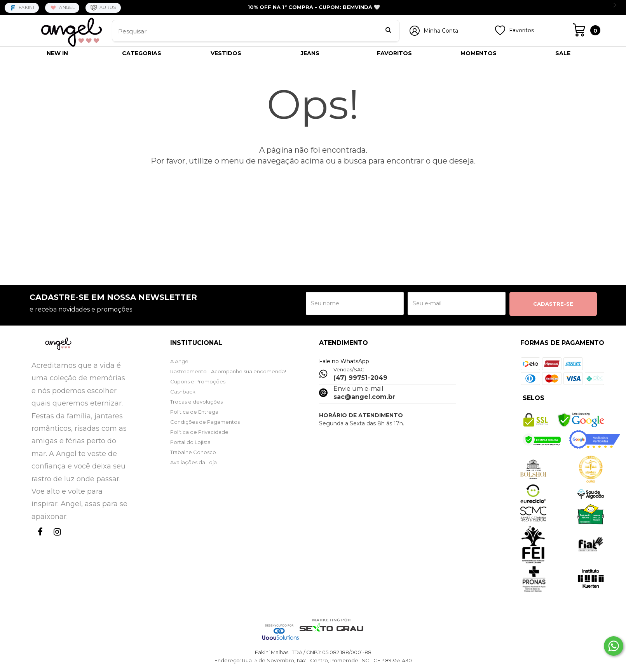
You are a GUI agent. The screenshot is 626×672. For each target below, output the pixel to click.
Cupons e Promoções (198, 381)
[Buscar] (388, 31)
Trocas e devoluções (196, 402)
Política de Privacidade (199, 432)
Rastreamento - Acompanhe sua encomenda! (228, 371)
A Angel (180, 361)
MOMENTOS (479, 53)
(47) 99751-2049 (360, 378)
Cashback (183, 392)
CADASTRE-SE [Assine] (553, 304)
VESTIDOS (226, 53)
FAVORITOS (394, 53)
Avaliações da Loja (194, 462)
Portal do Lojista (190, 442)
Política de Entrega (194, 412)
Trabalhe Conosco (193, 452)
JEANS (310, 53)
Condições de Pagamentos (205, 422)
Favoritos (521, 30)
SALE (563, 53)
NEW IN (57, 53)
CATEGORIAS (142, 53)
